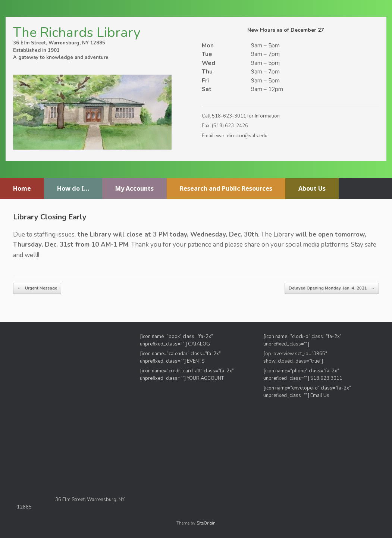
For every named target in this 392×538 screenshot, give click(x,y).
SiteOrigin (206, 523)
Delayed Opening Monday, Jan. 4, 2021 (332, 289)
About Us (312, 188)
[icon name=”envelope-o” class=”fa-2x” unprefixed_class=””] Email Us (307, 392)
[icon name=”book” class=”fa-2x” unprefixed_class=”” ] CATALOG (176, 340)
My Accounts (134, 188)
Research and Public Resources (226, 188)
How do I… (73, 188)
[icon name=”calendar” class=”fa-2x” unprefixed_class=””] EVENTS (180, 357)
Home (22, 188)
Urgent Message (37, 289)
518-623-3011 (229, 116)
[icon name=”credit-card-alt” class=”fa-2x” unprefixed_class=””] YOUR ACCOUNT (187, 375)
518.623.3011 (327, 378)
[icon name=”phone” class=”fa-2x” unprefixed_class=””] (301, 375)
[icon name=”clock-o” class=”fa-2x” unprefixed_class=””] (302, 340)
